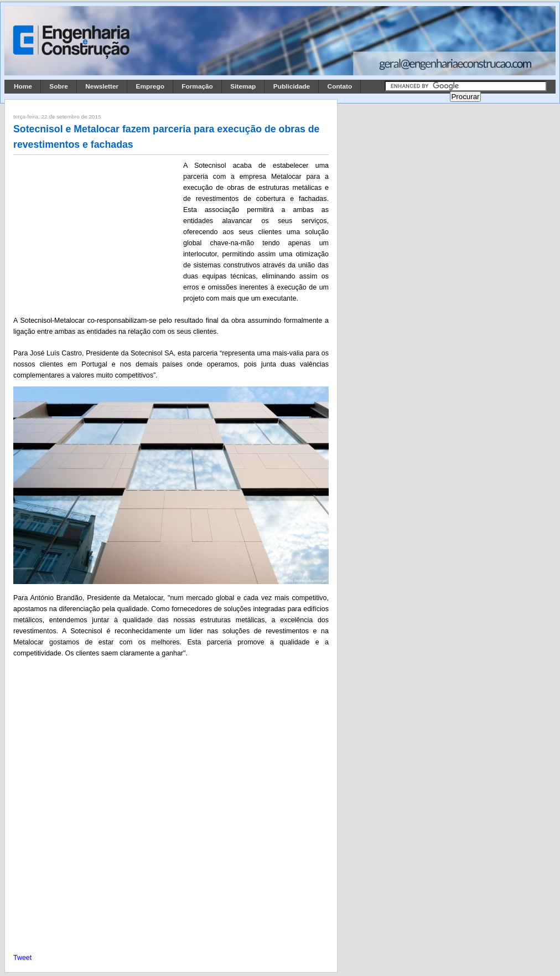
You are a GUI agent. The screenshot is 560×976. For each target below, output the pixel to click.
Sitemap (243, 86)
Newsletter (102, 86)
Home (23, 86)
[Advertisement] (96, 233)
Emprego (150, 86)
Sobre (59, 86)
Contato (340, 86)
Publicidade (292, 86)
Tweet (22, 958)
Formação (197, 86)
